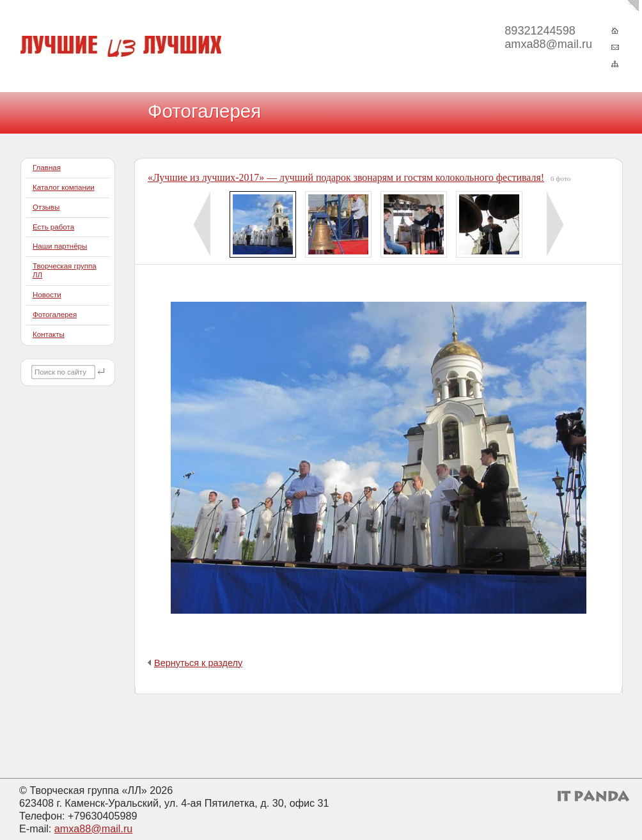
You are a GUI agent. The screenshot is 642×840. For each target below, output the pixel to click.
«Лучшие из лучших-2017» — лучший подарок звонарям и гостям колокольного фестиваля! (346, 177)
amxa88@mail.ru (93, 828)
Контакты (49, 334)
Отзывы (46, 207)
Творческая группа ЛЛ (65, 270)
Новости (47, 295)
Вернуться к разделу (198, 663)
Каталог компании (64, 187)
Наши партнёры (60, 246)
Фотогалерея (55, 315)
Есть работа (53, 227)
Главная (47, 167)
